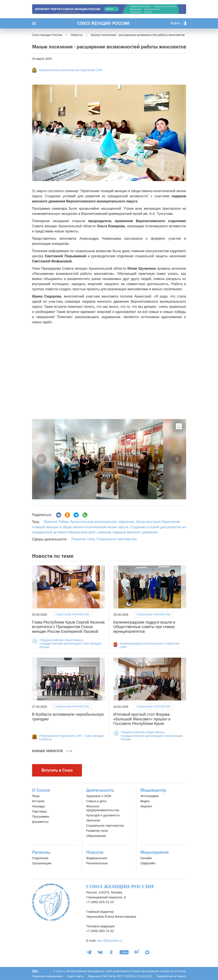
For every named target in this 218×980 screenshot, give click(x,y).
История (38, 801)
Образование (96, 836)
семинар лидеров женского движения (127, 532)
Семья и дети (96, 801)
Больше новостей (52, 751)
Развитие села (83, 539)
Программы (41, 816)
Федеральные (97, 858)
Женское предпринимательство (103, 808)
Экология (93, 820)
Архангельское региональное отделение (102, 522)
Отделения (40, 858)
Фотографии (150, 796)
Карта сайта (75, 976)
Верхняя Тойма (56, 522)
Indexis (181, 976)
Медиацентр (153, 790)
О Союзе (41, 790)
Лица (36, 796)
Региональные (97, 863)
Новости (95, 852)
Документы (40, 822)
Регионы (41, 852)
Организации (42, 863)
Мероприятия (154, 852)
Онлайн (146, 858)
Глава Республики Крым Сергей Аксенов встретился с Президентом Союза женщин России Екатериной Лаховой (68, 627)
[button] (42, 459)
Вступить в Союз (57, 770)
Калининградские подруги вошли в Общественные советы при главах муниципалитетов (144, 627)
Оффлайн (148, 863)
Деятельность (100, 790)
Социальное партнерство (105, 825)
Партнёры (40, 811)
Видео (145, 801)
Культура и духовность (103, 815)
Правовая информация (48, 976)
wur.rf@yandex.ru (110, 940)
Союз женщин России (103, 23)
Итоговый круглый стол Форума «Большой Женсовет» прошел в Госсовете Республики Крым (142, 719)
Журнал (146, 806)
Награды (39, 806)
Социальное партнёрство (117, 539)
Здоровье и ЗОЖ (99, 796)
